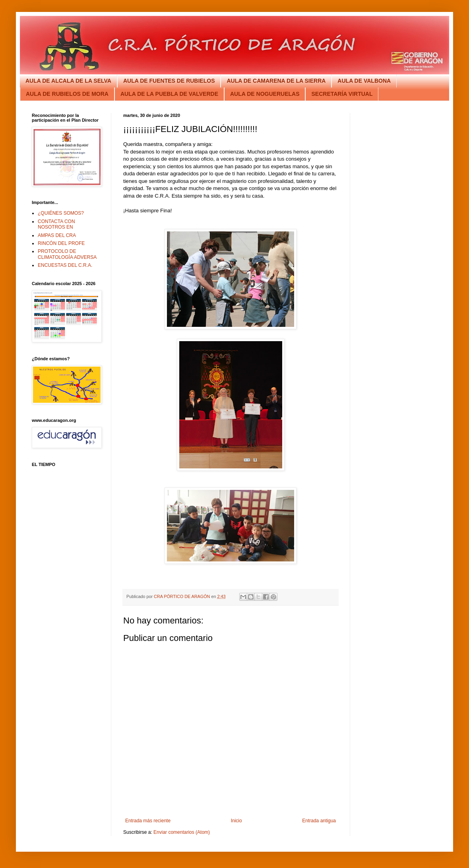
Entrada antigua (319, 821)
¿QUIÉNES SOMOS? (61, 213)
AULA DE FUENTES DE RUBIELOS (169, 81)
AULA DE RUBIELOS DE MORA (67, 94)
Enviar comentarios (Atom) (182, 832)
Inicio (236, 821)
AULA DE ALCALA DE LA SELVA (68, 81)
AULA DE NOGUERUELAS (265, 94)
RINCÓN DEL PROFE (61, 243)
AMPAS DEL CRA (57, 235)
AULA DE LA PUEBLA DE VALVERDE (169, 94)
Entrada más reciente (148, 821)
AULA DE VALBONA (364, 81)
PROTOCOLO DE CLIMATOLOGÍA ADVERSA (67, 254)
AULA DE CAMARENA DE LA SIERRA (276, 81)
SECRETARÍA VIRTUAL (342, 94)
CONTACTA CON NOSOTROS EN (56, 224)
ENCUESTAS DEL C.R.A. (65, 265)
